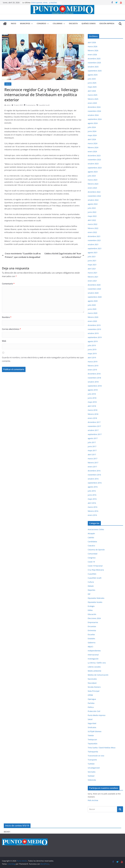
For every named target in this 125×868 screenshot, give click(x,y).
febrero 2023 (93, 184)
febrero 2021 (93, 277)
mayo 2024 (92, 135)
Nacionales (92, 679)
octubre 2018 (93, 382)
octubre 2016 (93, 479)
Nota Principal (94, 691)
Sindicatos (92, 727)
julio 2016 (92, 491)
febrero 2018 (93, 414)
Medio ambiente (94, 671)
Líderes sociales (94, 667)
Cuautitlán (92, 574)
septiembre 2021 (95, 248)
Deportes (91, 590)
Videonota (92, 780)
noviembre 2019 (94, 329)
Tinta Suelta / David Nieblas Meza (102, 748)
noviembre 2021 (94, 240)
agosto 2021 (93, 253)
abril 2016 (92, 503)
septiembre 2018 (95, 386)
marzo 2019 (93, 362)
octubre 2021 (93, 244)
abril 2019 (92, 358)
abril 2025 (92, 91)
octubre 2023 (93, 164)
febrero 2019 (93, 366)
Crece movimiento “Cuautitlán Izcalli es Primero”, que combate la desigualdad (21, 255)
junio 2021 (92, 261)
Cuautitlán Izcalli (44, 105)
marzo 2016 (93, 507)
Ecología (91, 606)
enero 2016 (92, 515)
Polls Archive (93, 800)
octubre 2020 (93, 293)
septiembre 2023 (95, 168)
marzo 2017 (93, 459)
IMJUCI (90, 647)
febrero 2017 (93, 463)
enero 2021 (92, 281)
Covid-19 (91, 562)
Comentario (8, 284)
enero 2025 (92, 103)
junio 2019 (92, 349)
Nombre (7, 317)
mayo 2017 (92, 450)
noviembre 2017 (94, 426)
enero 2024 (92, 152)
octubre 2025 (93, 67)
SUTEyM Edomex (95, 731)
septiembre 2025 (95, 71)
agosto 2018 (93, 390)
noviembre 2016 (94, 475)
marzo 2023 (93, 180)
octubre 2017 (93, 430)
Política (91, 707)
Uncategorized (94, 768)
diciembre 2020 (94, 285)
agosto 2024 (93, 123)
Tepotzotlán (93, 744)
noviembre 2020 (94, 289)
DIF (89, 594)
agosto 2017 (93, 438)
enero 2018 (92, 418)
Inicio (13, 23)
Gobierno (92, 643)
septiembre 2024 (95, 119)
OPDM (90, 695)
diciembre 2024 (94, 107)
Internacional (93, 655)
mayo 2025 (92, 87)
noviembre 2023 (94, 160)
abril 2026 (92, 42)
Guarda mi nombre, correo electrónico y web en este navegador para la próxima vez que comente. (43, 359)
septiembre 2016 (95, 483)
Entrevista (92, 630)
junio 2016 (92, 495)
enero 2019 (92, 370)
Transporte (92, 760)
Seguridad (92, 723)
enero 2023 (92, 188)
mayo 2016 (92, 499)
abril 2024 (92, 139)
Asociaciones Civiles (96, 529)
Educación (92, 614)
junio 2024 (92, 131)
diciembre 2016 (94, 471)
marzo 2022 (93, 224)
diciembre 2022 (94, 192)
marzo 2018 (93, 410)
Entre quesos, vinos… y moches (44, 3)
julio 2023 (92, 176)
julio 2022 (92, 208)
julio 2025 (92, 79)
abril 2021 (92, 269)
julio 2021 (92, 257)
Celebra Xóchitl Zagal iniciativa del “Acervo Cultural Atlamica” (64, 255)
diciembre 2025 (94, 59)
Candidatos (92, 542)
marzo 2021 (93, 273)
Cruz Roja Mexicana (96, 570)
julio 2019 (92, 345)
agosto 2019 (93, 341)
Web (4, 341)
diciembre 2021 (94, 236)
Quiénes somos (89, 23)
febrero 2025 (93, 99)
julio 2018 (92, 394)
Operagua (92, 699)
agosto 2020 (93, 301)
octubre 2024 (93, 115)
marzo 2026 (93, 46)
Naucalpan (92, 683)
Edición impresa (107, 23)
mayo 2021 (92, 265)
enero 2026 (92, 55)
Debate (91, 586)
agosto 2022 (93, 204)
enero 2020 (92, 321)
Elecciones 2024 (94, 618)
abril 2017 (92, 455)
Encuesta (73, 23)
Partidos (91, 703)
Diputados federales (96, 598)
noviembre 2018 (94, 378)
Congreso (41, 23)
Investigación (93, 659)
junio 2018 (92, 398)
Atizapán (91, 533)
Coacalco (91, 546)
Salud (90, 719)
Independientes (94, 651)
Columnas (58, 23)
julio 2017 (92, 442)
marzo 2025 (93, 95)
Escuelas (91, 634)
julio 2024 (92, 127)
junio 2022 (92, 212)
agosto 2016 (93, 487)
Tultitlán (91, 764)
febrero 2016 (93, 511)
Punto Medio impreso (97, 715)
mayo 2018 (92, 402)
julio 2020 (92, 305)
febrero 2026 (93, 51)
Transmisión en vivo (96, 756)
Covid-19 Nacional (95, 566)
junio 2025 (92, 83)
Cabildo (8, 84)
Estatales (91, 639)
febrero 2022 (93, 228)
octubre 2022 (93, 200)
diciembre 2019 (94, 325)
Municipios (25, 23)
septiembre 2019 (95, 337)
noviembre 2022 (94, 196)
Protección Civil (94, 711)
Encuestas (92, 626)
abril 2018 (92, 406)
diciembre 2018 (94, 374)
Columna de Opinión (96, 550)
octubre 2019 (93, 333)
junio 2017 (92, 446)
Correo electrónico (11, 329)
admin (8, 105)
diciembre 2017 (94, 422)
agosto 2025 (93, 75)
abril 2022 (92, 220)
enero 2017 (92, 467)
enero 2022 (92, 232)
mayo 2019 (92, 354)
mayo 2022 (92, 216)
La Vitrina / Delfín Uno (97, 663)
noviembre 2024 (94, 111)
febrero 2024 (93, 147)
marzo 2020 (93, 313)
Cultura (91, 582)
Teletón (91, 735)
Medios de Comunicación (98, 675)
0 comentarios (30, 105)
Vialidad (91, 776)
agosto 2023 (93, 172)
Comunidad (93, 554)
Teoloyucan (92, 740)
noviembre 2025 (94, 63)
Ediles (90, 610)
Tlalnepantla (93, 752)
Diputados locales (95, 602)
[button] (31, 24)
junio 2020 (92, 309)
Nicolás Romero (94, 687)
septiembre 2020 (95, 297)
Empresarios (93, 622)
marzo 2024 (93, 143)
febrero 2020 (93, 317)
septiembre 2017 (95, 434)
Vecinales (92, 772)
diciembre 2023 (94, 156)
